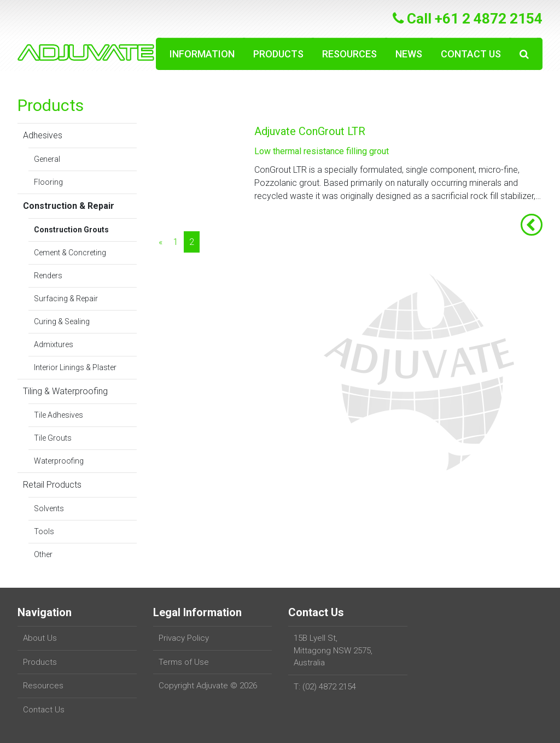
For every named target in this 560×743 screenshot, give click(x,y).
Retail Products (52, 485)
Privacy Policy (184, 638)
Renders (48, 276)
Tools (44, 531)
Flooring (48, 182)
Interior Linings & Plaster (75, 367)
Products (278, 54)
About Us (40, 638)
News (409, 54)
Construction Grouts (71, 230)
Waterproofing (59, 461)
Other (43, 554)
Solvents (49, 508)
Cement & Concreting (70, 253)
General (47, 159)
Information (202, 54)
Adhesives (43, 135)
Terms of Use (184, 662)
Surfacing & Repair (66, 299)
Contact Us (471, 54)
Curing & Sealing (62, 321)
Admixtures (54, 344)
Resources (349, 54)
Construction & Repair (69, 206)
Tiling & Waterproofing (65, 391)
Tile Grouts (53, 438)
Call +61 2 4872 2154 (468, 19)
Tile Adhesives (59, 415)
